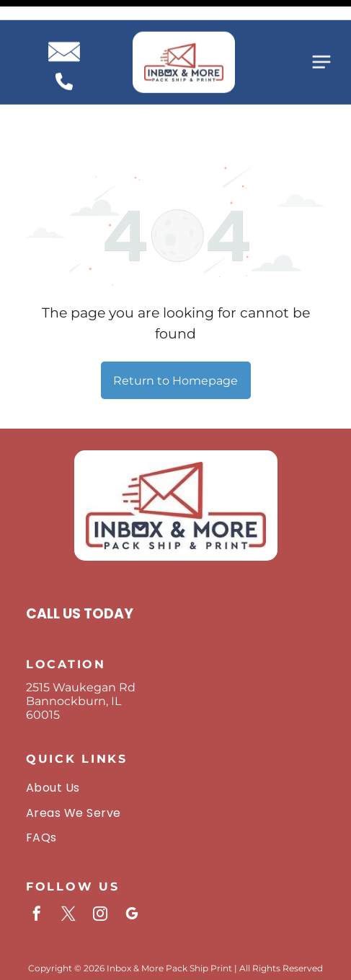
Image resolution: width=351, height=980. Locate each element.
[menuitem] (175, 738)
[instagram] (100, 866)
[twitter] (68, 866)
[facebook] (37, 866)
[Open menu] (321, 42)
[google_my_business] (132, 866)
